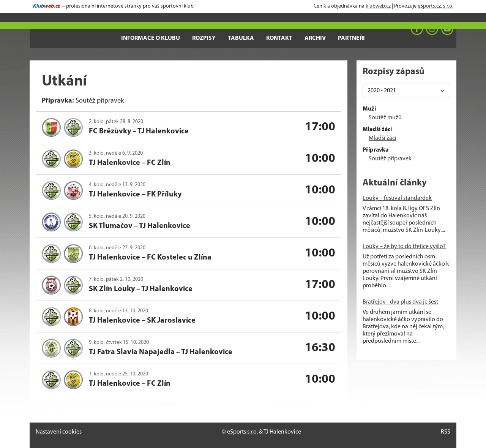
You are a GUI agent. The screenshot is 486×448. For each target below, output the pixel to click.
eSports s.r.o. (242, 432)
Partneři (351, 38)
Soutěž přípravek (390, 159)
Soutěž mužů (385, 118)
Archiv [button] (315, 38)
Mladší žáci (383, 138)
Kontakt (279, 38)
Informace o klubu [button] (151, 38)
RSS (446, 432)
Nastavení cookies (59, 432)
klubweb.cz (378, 6)
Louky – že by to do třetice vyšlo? (404, 247)
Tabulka (241, 38)
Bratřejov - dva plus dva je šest (400, 302)
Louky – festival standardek (397, 198)
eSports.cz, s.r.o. (436, 6)
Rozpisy (204, 38)
